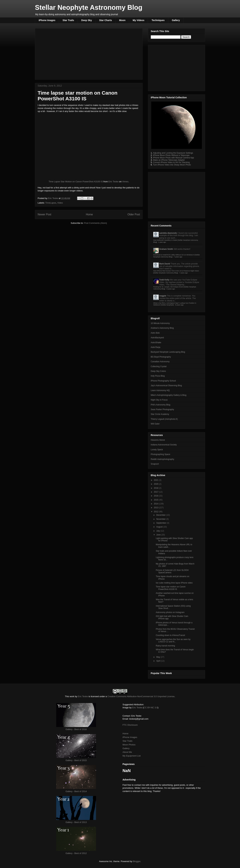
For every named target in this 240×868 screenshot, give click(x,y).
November (161, 519)
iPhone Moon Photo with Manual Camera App (173, 158)
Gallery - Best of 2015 (76, 760)
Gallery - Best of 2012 (76, 853)
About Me (127, 752)
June (159, 535)
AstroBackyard (157, 338)
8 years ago (171, 289)
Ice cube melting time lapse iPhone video (174, 583)
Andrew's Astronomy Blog (162, 328)
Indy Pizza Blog (158, 376)
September (162, 523)
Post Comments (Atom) (95, 223)
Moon (122, 20)
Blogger (137, 861)
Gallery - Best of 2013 (76, 822)
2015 (156, 500)
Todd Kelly (164, 280)
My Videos (138, 20)
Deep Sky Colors (158, 371)
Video (60, 203)
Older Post (134, 214)
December (161, 515)
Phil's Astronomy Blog (161, 405)
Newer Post (44, 214)
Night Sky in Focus (159, 400)
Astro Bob (155, 333)
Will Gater (155, 424)
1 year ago (162, 242)
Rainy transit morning (165, 646)
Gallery (176, 20)
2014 (156, 504)
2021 (156, 480)
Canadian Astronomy (160, 362)
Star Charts (106, 20)
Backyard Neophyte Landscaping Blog (168, 352)
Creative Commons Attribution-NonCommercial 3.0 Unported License (141, 696)
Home (89, 214)
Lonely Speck (157, 450)
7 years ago (178, 257)
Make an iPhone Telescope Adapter (169, 160)
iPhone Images (47, 20)
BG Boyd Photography (161, 357)
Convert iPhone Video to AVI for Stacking (171, 162)
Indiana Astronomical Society (164, 445)
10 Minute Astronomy (160, 323)
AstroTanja (156, 347)
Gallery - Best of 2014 (76, 791)
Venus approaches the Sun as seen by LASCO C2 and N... (173, 641)
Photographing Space (160, 454)
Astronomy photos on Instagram (170, 612)
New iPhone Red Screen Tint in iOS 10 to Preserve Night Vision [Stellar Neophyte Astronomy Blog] (176, 272)
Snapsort (155, 464)
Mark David (165, 264)
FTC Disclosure (130, 725)
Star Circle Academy (160, 414)
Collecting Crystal (159, 366)
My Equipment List (132, 756)
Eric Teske (113, 182)
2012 (156, 512)
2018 (156, 488)
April (159, 661)
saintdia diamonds (168, 233)
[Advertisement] (89, 53)
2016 (156, 496)
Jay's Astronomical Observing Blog (166, 386)
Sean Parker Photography (162, 409)
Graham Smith (166, 249)
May (158, 657)
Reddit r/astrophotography (162, 459)
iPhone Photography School (163, 381)
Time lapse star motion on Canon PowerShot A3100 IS (171, 588)
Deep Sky (87, 20)
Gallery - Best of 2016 (76, 729)
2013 (156, 508)
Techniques (158, 20)
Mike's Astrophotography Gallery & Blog (169, 395)
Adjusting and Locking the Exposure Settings (173, 153)
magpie (163, 296)
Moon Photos (129, 745)
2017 (156, 492)
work (72, 696)
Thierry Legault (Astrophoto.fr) (164, 419)
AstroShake (156, 343)
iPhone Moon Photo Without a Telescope (171, 155)
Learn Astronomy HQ (160, 390)
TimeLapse (51, 203)
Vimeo (125, 182)
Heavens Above (158, 440)
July (158, 531)
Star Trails (68, 20)
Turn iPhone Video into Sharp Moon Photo (172, 165)
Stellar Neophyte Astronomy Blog (89, 7)
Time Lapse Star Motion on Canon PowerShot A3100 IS (76, 182)
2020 (156, 484)
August (160, 527)
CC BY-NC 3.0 (151, 708)
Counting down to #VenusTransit (170, 635)
